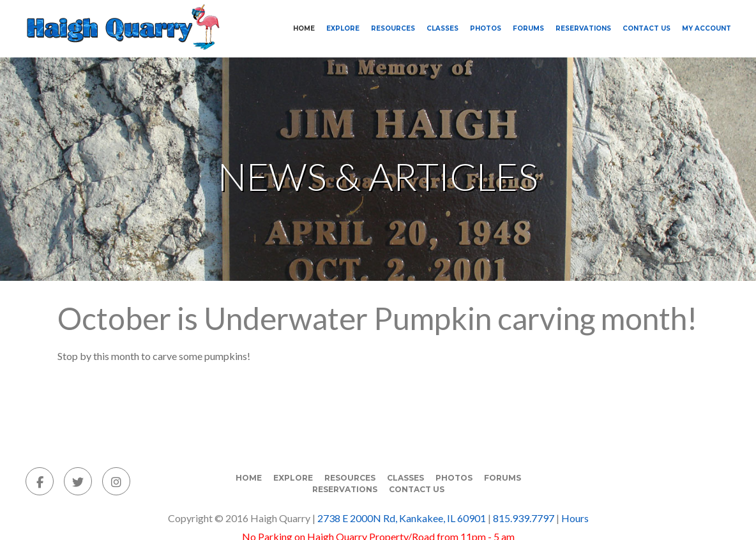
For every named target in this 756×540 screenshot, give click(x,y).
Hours (575, 518)
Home (304, 28)
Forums (528, 28)
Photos (486, 28)
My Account (707, 28)
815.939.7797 (524, 518)
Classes (442, 28)
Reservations (583, 28)
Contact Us (646, 28)
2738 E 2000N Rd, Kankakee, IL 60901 (402, 518)
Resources (393, 28)
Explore (343, 28)
